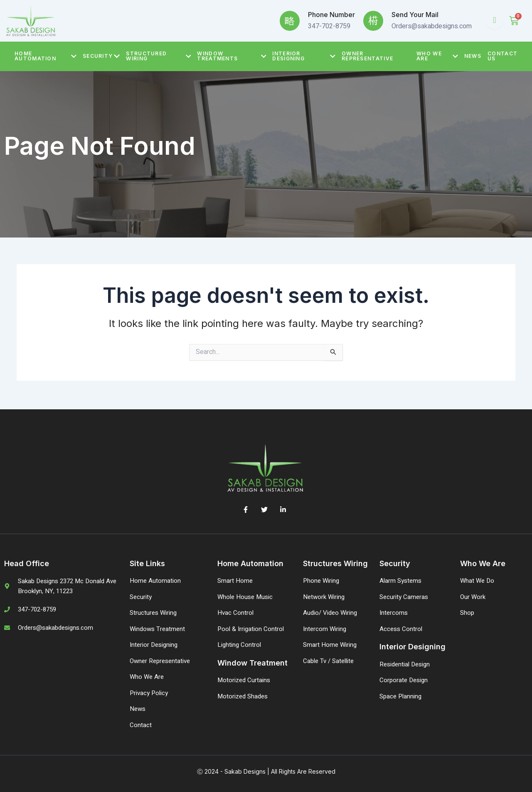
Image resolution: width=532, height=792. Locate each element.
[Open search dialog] (495, 21)
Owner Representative (367, 56)
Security (101, 56)
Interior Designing (304, 56)
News (473, 56)
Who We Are (437, 56)
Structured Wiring (158, 56)
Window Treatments (232, 56)
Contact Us (502, 56)
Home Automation (46, 56)
